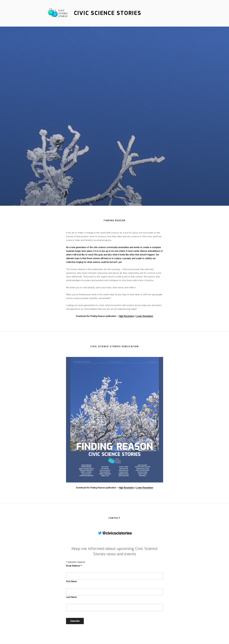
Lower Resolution (145, 316)
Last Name (71, 597)
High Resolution (126, 316)
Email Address (74, 566)
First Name (71, 581)
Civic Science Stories (108, 13)
